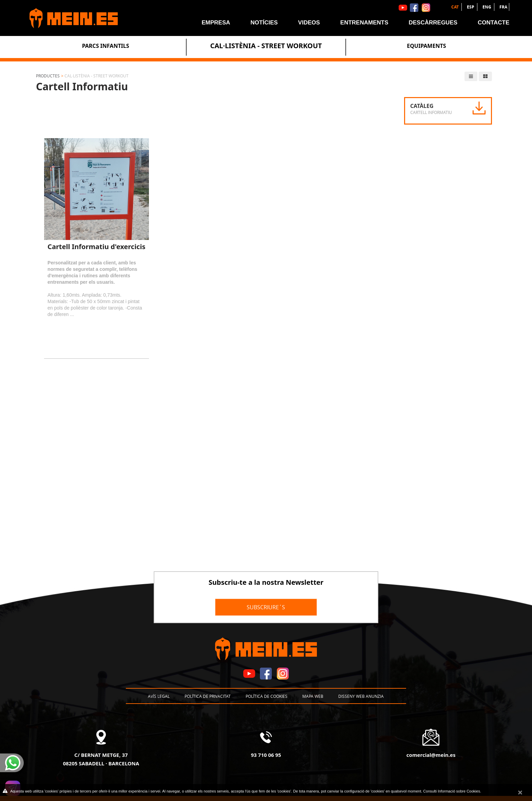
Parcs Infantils (106, 46)
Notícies (264, 23)
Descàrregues (433, 23)
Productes (48, 76)
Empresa (216, 23)
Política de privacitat (208, 696)
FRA (503, 7)
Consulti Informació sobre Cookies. (452, 791)
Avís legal (159, 696)
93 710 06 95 (266, 755)
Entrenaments (364, 23)
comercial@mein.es (431, 755)
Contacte (493, 23)
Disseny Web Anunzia (361, 696)
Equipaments (426, 46)
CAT (455, 7)
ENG (487, 7)
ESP (471, 7)
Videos (309, 23)
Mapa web (313, 696)
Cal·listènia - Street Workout (266, 46)
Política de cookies (267, 696)
